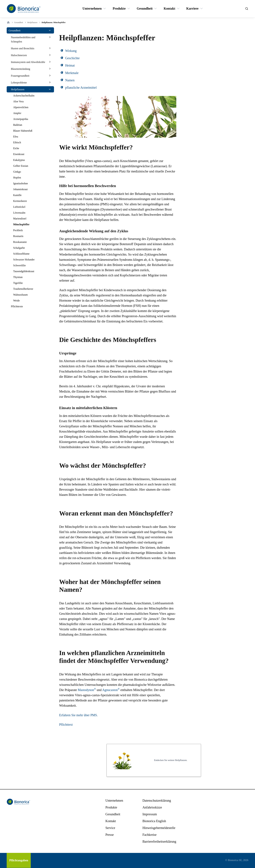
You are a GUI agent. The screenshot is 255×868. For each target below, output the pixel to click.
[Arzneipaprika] (21, 119)
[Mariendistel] (20, 219)
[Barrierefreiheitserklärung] (159, 841)
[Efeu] (16, 137)
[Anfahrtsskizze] (152, 807)
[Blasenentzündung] (20, 69)
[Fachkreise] (150, 835)
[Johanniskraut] (20, 189)
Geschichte (72, 58)
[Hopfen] (17, 178)
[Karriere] (192, 8)
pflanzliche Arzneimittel (81, 88)
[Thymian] (18, 277)
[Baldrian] (18, 125)
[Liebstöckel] (19, 207)
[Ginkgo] (17, 172)
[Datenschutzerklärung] (157, 800)
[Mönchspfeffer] (21, 224)
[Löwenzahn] (19, 213)
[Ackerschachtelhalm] (24, 96)
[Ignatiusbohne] (21, 183)
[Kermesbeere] (20, 201)
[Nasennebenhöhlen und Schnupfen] (29, 39)
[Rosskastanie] (20, 242)
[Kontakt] (169, 8)
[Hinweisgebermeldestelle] (159, 828)
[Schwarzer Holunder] (24, 260)
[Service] (110, 828)
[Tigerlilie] (18, 283)
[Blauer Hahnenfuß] (23, 131)
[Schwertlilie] (19, 265)
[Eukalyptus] (19, 160)
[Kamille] (17, 195)
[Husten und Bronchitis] (23, 48)
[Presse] (110, 835)
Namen (70, 80)
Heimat (70, 65)
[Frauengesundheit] (20, 76)
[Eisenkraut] (19, 154)
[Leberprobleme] (19, 82)
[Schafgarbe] (19, 248)
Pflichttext (66, 725)
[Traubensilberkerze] (23, 289)
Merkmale (72, 73)
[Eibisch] (17, 142)
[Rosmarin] (18, 236)
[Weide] (16, 301)
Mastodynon (87, 690)
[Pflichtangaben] (19, 860)
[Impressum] (150, 814)
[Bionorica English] (154, 821)
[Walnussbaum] (20, 295)
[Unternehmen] (92, 8)
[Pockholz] (18, 230)
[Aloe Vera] (18, 102)
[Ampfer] (17, 113)
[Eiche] (16, 148)
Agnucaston (111, 690)
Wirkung (71, 51)
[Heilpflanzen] (18, 89)
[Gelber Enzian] (21, 166)
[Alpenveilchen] (21, 107)
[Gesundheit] (145, 8)
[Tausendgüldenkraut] (24, 271)
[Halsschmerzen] (19, 55)
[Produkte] (119, 8)
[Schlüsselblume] (21, 254)
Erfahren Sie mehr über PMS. (78, 715)
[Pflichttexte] (17, 306)
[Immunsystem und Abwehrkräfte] (28, 62)
